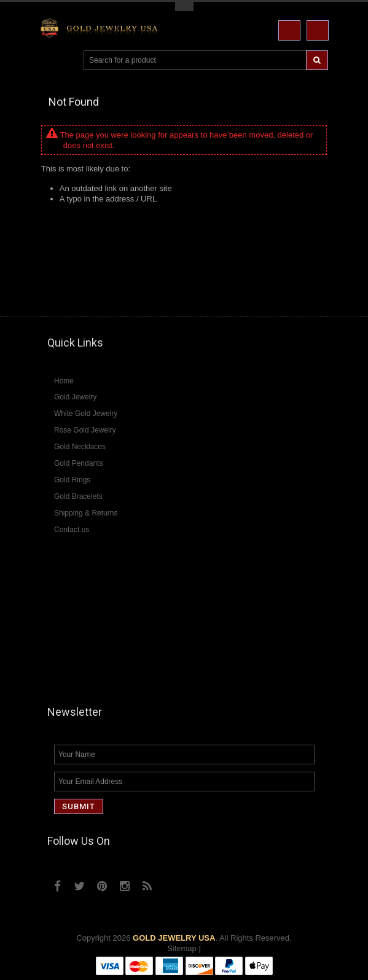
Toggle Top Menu (184, 6)
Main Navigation (51, 61)
